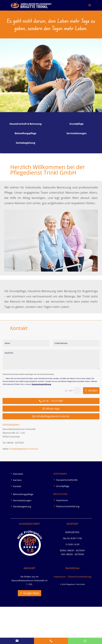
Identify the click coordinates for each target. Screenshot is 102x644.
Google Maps (31, 630)
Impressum (62, 537)
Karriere (17, 517)
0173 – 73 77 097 (53, 438)
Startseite (18, 511)
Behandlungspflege (23, 531)
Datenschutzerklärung (41, 421)
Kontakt (17, 523)
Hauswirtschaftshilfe (67, 517)
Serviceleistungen (22, 538)
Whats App (53, 446)
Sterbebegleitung (22, 544)
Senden (93, 428)
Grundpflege (63, 523)
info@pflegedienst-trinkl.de (53, 453)
